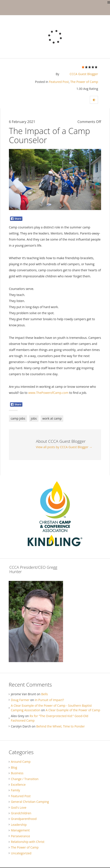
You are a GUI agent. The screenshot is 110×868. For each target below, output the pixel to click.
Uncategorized (21, 853)
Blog (14, 767)
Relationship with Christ (28, 842)
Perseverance (20, 836)
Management (20, 830)
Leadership (19, 825)
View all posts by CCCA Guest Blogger (64, 447)
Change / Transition (25, 779)
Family (15, 790)
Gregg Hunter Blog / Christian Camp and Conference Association (3, 8)
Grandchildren (21, 813)
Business (17, 773)
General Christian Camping (30, 802)
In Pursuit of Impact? (49, 700)
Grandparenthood (24, 819)
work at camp (52, 418)
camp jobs (18, 418)
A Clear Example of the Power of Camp (73, 710)
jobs (34, 418)
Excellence (18, 785)
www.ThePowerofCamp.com (48, 393)
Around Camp (21, 762)
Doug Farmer (20, 700)
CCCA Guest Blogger (84, 74)
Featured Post (59, 82)
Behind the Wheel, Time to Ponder (61, 726)
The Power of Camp (84, 82)
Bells (45, 694)
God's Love (19, 807)
